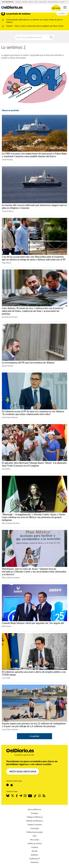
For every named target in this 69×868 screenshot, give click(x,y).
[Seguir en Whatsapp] (40, 796)
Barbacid (31, 2)
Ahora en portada (10, 110)
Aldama (36, 2)
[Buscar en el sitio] (32, 37)
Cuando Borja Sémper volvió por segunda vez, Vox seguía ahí (33, 623)
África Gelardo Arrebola (11, 523)
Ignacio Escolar (8, 366)
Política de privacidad (34, 832)
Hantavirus (18, 2)
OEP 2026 (25, 2)
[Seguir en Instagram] (25, 796)
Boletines (34, 855)
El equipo (34, 813)
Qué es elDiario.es (34, 809)
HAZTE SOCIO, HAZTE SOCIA (23, 771)
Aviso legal (34, 828)
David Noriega (7, 160)
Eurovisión (62, 2)
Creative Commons (35, 825)
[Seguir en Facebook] (17, 796)
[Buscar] (51, 37)
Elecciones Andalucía (53, 2)
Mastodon (35, 862)
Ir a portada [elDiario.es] (34, 736)
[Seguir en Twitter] (13, 796)
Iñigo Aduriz (6, 263)
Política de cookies (35, 843)
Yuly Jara (15, 729)
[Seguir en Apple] (12, 785)
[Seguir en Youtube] (30, 796)
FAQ (35, 836)
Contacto (35, 847)
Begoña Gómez (43, 2)
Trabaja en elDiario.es (35, 817)
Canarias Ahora (8, 211)
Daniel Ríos (6, 469)
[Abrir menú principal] (65, 7)
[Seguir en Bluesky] (8, 796)
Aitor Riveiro (7, 626)
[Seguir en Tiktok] (35, 796)
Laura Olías (6, 678)
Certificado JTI (35, 859)
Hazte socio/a (56, 8)
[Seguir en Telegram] (21, 796)
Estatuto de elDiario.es (35, 821)
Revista (35, 851)
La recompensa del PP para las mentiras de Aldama (28, 363)
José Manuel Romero (10, 317)
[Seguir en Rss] (44, 796)
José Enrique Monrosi (10, 417)
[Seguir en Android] (8, 785)
